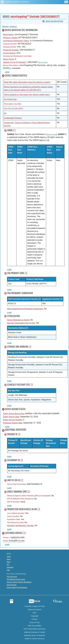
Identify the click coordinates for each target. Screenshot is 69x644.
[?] (14, 130)
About (9, 559)
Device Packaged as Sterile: (18, 320)
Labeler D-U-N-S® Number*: (15, 62)
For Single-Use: (10, 99)
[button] (33, 31)
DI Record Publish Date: (13, 423)
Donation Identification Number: (21, 525)
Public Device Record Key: (14, 414)
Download (10, 567)
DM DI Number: (14, 502)
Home (9, 557)
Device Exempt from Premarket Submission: (25, 309)
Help (8, 570)
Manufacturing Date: (16, 522)
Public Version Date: (11, 417)
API (8, 565)
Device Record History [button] (54, 21)
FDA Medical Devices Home (16, 579)
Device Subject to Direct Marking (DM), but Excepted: (29, 496)
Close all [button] (13, 27)
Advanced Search (34, 610)
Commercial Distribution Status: (16, 41)
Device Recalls (12, 585)
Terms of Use (43, 62)
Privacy (35, 619)
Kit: (5, 113)
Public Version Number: (13, 420)
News (9, 562)
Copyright (35, 616)
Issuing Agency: (10, 53)
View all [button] (6, 27)
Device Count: (9, 59)
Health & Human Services (34, 639)
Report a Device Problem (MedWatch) (19, 582)
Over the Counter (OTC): (14, 108)
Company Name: (10, 47)
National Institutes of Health (34, 632)
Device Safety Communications (17, 588)
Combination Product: (13, 118)
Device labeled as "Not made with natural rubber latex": (27, 94)
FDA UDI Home (12, 577)
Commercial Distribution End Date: (17, 56)
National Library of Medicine (17, 2)
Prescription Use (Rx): (13, 104)
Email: (6, 541)
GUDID (34, 9)
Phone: (6, 537)
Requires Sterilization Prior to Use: (21, 323)
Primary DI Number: (11, 50)
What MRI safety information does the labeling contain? (27, 82)
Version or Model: (10, 38)
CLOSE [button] (7, 72)
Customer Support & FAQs (35, 606)
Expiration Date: (14, 519)
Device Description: (11, 65)
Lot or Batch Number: (16, 513)
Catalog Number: (10, 44)
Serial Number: (13, 516)
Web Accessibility (35, 626)
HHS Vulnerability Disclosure (34, 629)
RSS (34, 613)
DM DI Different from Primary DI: (20, 499)
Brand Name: (8, 34)
